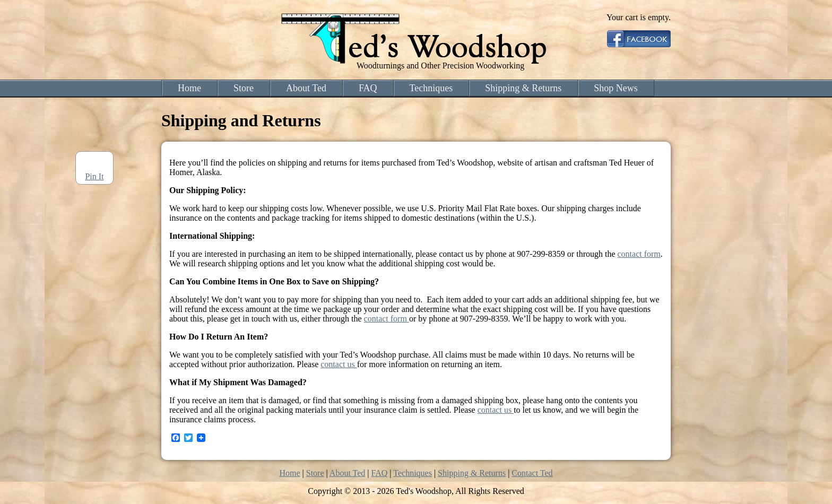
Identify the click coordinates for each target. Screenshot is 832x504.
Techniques (431, 88)
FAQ (368, 88)
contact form (639, 254)
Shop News (616, 88)
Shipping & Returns (523, 88)
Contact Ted (532, 473)
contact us (339, 364)
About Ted (306, 88)
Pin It (94, 176)
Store (244, 88)
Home (189, 88)
